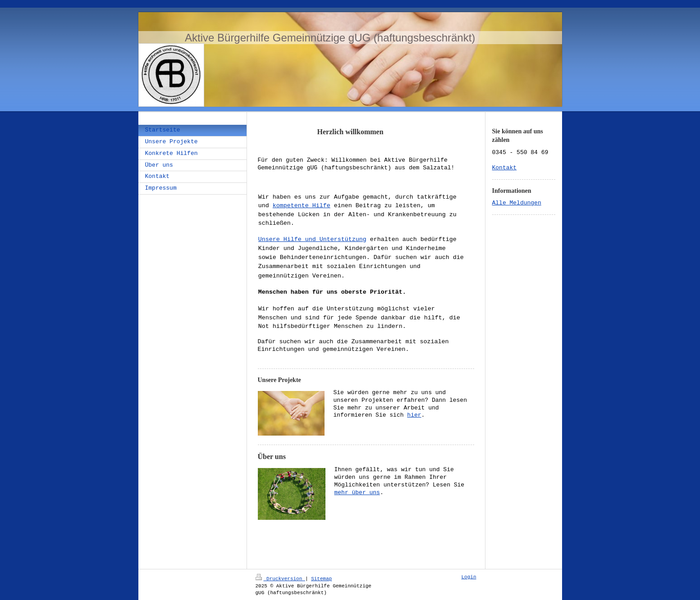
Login (469, 577)
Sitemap (321, 578)
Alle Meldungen (517, 203)
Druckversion (280, 578)
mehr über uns (357, 493)
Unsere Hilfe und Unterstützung (312, 240)
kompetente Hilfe (302, 205)
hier (358, 415)
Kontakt (505, 168)
